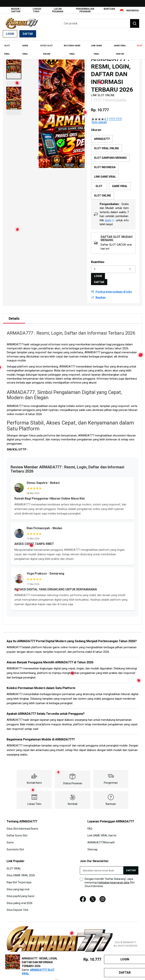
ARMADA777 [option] (102, 136)
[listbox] (113, 164)
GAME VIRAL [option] (120, 183)
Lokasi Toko (37, 10)
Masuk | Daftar (16, 10)
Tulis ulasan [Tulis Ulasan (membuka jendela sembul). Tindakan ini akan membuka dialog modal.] (99, 119)
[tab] (14, 316)
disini (109, 217)
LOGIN (98, 273)
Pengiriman (111, 780)
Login (10, 34)
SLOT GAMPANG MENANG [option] (110, 155)
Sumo (10, 839)
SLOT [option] (99, 183)
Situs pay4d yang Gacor (21, 893)
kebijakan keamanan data (114, 879)
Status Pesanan (73, 780)
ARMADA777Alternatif (101, 839)
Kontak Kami (34, 780)
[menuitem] (7, 49)
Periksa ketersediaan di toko (114, 289)
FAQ (90, 826)
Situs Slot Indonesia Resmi (22, 826)
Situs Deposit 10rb (17, 907)
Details (14, 315)
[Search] (135, 23)
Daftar (28, 34)
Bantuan (109, 9)
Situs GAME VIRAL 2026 (21, 872)
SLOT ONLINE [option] (103, 193)
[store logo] (22, 23)
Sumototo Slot (15, 846)
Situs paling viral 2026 (20, 900)
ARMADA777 (92, 350)
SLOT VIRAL (14, 865)
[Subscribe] (131, 867)
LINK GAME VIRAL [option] (105, 174)
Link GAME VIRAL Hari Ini (102, 832)
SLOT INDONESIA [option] (105, 164)
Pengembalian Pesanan (85, 10)
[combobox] (101, 23)
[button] (14, 59)
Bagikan (101, 294)
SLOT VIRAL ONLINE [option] (106, 145)
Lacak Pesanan (58, 10)
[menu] (72, 49)
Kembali (73, 801)
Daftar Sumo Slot (17, 832)
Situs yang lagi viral (18, 886)
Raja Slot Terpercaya (19, 879)
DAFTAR (99, 279)
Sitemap (93, 846)
